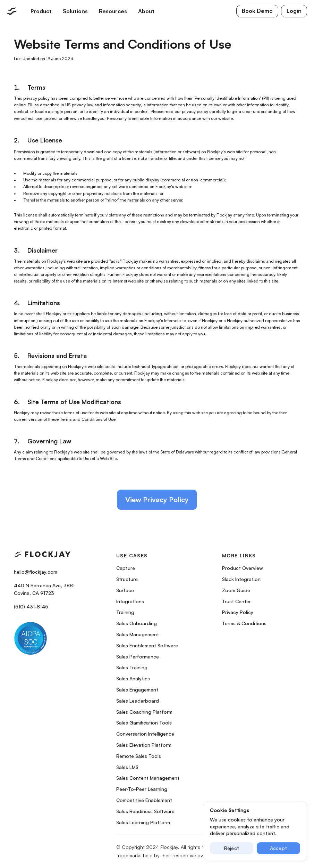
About (146, 11)
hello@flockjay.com (36, 572)
